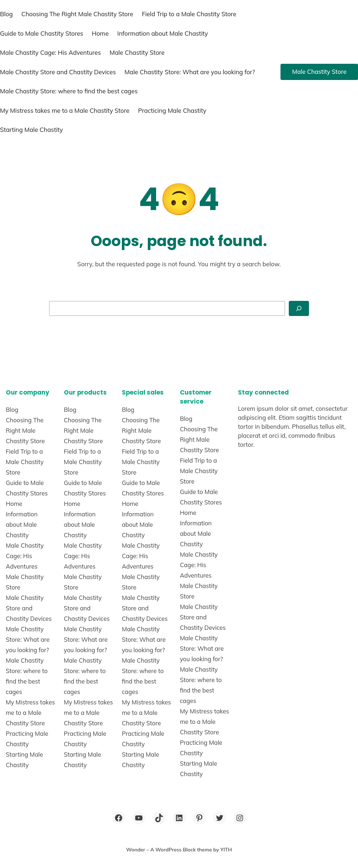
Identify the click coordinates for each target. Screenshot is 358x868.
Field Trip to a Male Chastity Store (189, 14)
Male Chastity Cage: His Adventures (50, 52)
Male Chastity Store (137, 52)
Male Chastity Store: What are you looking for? (190, 72)
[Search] (299, 308)
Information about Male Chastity (162, 33)
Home (100, 33)
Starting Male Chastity (32, 130)
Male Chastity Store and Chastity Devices (58, 72)
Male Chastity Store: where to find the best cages (69, 91)
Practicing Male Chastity (172, 110)
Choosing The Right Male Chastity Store (77, 14)
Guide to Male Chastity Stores (42, 33)
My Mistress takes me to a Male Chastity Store (65, 110)
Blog (6, 14)
